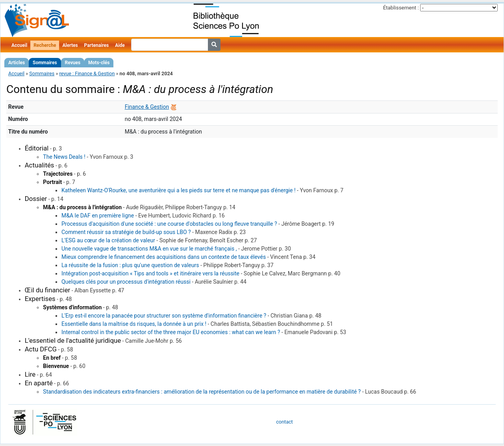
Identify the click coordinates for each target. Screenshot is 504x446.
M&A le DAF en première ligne (98, 216)
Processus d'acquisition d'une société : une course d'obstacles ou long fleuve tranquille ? (169, 224)
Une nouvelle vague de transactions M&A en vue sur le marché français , (149, 249)
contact (284, 422)
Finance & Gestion (147, 107)
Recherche (45, 45)
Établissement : (401, 8)
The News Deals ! (64, 157)
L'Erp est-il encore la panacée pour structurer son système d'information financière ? (164, 316)
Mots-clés (99, 63)
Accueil (19, 45)
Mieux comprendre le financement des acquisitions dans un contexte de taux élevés (164, 257)
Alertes (70, 45)
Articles (17, 63)
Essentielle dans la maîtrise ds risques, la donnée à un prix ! (134, 324)
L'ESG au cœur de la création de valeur (108, 240)
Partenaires (97, 45)
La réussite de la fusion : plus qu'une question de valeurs (130, 265)
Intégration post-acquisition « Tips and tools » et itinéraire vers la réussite (150, 273)
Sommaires (45, 63)
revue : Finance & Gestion (87, 73)
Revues (73, 63)
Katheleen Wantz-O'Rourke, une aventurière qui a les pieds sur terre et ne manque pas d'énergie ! (179, 190)
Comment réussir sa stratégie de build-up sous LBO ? (126, 232)
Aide (120, 45)
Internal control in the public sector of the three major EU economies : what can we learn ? (171, 332)
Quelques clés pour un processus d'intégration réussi (126, 282)
